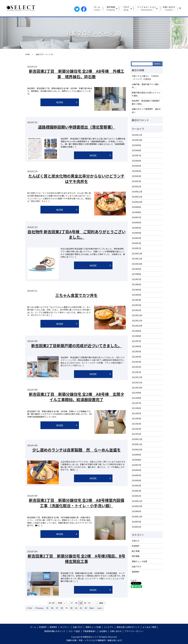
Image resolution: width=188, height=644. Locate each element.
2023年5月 (136, 290)
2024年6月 (136, 222)
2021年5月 (136, 413)
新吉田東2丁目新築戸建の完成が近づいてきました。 (77, 346)
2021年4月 (136, 418)
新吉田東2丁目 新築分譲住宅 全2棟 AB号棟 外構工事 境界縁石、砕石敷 (77, 74)
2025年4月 (136, 171)
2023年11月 (137, 259)
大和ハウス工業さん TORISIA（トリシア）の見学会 (145, 78)
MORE (60, 102)
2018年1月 (136, 527)
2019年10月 (137, 506)
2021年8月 (136, 398)
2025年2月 (136, 181)
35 (47, 608)
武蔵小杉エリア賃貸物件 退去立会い (146, 110)
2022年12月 (137, 315)
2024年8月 (136, 212)
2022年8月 (136, 336)
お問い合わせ (169, 8)
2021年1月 (136, 434)
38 (76, 603)
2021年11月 (137, 382)
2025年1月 (136, 186)
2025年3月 (136, 176)
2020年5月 (136, 475)
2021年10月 (137, 388)
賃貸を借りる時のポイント (128, 627)
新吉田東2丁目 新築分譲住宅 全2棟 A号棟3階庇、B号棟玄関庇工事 (76, 559)
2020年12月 (137, 439)
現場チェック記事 (139, 561)
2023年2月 (136, 305)
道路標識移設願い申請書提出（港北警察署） (76, 127)
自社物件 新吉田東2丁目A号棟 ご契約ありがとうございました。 (77, 234)
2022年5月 (136, 351)
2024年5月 (136, 228)
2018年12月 (137, 517)
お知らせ (136, 541)
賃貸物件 (136, 572)
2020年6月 (136, 470)
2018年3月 (136, 522)
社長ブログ (137, 566)
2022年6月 (136, 346)
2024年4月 (136, 233)
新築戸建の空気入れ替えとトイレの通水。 (146, 94)
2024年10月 (137, 202)
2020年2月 (136, 491)
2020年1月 (136, 496)
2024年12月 (137, 192)
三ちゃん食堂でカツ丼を (76, 295)
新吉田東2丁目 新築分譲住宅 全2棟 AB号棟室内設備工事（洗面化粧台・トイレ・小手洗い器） (77, 503)
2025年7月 (136, 155)
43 (86, 608)
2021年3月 (136, 424)
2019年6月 (136, 511)
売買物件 (136, 546)
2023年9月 (136, 269)
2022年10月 (137, 326)
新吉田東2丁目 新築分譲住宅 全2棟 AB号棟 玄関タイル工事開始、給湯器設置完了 (77, 397)
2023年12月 (137, 254)
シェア (134, 580)
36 (52, 608)
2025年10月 (137, 140)
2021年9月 (136, 393)
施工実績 (136, 551)
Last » (100, 608)
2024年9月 (136, 207)
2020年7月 (136, 465)
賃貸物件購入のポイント (55, 631)
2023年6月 (136, 284)
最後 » (102, 603)
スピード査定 (74, 631)
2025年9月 (136, 145)
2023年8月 (136, 274)
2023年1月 (136, 310)
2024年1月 (136, 248)
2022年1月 (136, 372)
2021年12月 (137, 377)
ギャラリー (65, 627)
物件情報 (111, 8)
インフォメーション (147, 8)
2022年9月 (136, 331)
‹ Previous (39, 608)
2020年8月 (136, 460)
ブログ (126, 8)
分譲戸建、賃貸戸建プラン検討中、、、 (145, 86)
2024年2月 (136, 243)
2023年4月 (136, 295)
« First (29, 608)
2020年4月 (136, 480)
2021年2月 (136, 429)
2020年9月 (136, 455)
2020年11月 (137, 444)
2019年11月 (137, 501)
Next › (92, 608)
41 (89, 603)
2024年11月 (137, 197)
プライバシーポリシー (134, 631)
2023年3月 (136, 300)
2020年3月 (136, 486)
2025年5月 (136, 166)
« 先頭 (59, 603)
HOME (28, 54)
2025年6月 (136, 161)
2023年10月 (137, 264)
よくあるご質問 (149, 627)
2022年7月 (136, 341)
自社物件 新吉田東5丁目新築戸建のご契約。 (146, 102)
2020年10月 (137, 450)
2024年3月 (136, 238)
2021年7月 (136, 403)
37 (72, 603)
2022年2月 (136, 367)
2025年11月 (137, 135)
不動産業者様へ (90, 631)
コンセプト (109, 627)
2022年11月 (137, 321)
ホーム (97, 8)
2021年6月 (136, 408)
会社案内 (103, 631)
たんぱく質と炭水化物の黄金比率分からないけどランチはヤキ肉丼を (76, 179)
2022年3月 (136, 362)
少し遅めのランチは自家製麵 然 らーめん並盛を (76, 450)
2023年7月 (136, 279)
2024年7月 (136, 217)
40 (85, 603)
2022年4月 (136, 357)
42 (81, 608)
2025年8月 (136, 150)
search (181, 8)
